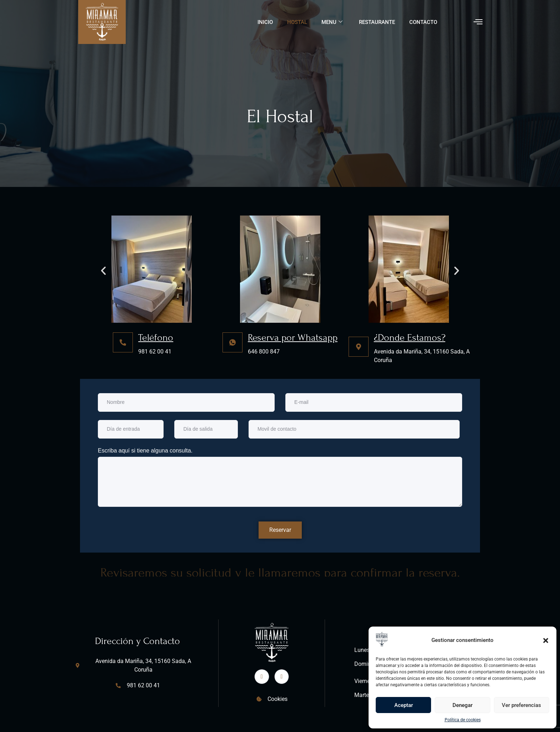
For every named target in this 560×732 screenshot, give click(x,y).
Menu (332, 22)
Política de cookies (463, 720)
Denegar (462, 705)
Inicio (265, 22)
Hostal (297, 22)
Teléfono (156, 338)
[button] (546, 640)
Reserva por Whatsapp (293, 338)
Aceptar (404, 705)
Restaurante (377, 22)
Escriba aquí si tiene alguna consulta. (145, 451)
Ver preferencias (521, 705)
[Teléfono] (123, 342)
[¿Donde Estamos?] (359, 347)
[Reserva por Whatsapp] (232, 342)
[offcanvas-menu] (478, 22)
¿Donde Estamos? (410, 338)
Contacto (423, 22)
